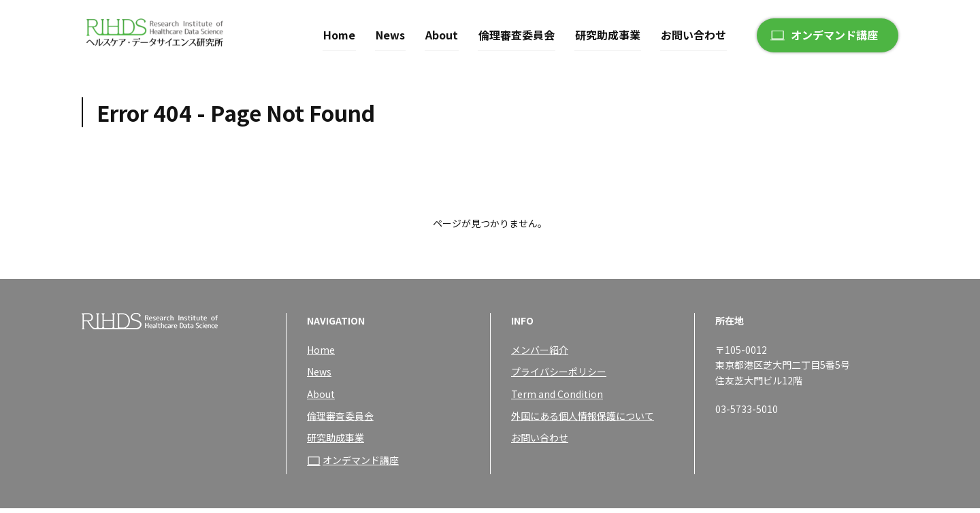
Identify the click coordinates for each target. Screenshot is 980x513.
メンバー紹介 (540, 354)
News (390, 33)
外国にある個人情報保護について (583, 420)
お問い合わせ (693, 33)
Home (339, 33)
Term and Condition (557, 399)
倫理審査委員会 (517, 33)
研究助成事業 (608, 33)
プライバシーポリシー (559, 376)
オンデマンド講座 (834, 33)
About (442, 33)
